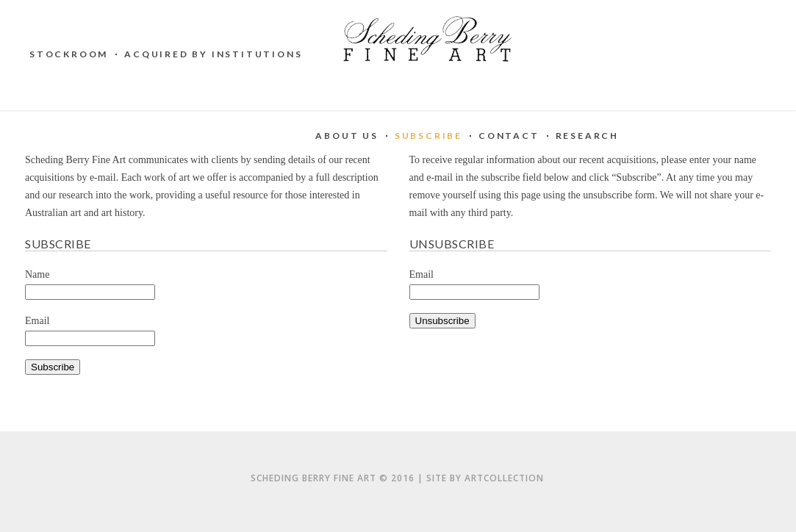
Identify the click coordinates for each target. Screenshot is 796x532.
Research (587, 136)
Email (37, 321)
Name (37, 274)
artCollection (504, 478)
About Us (347, 136)
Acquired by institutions (213, 54)
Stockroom (69, 54)
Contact (509, 136)
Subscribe (429, 136)
